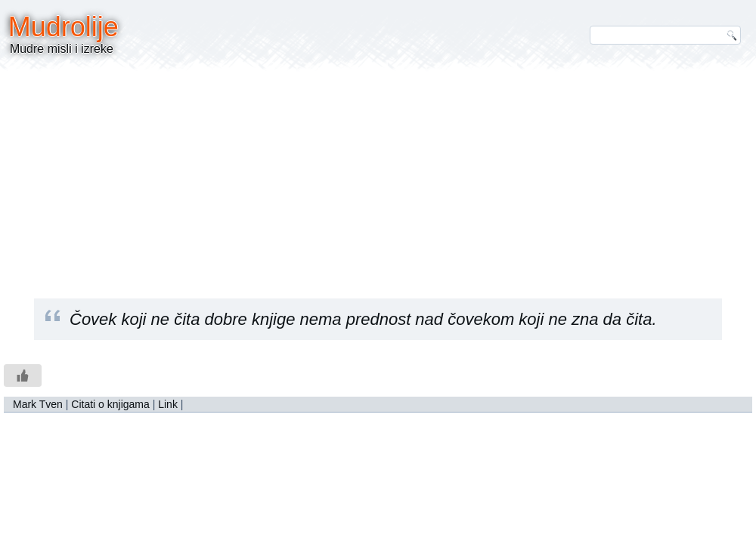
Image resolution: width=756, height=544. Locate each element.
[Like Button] (23, 376)
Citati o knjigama (110, 404)
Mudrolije (64, 27)
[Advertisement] (378, 174)
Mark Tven (38, 404)
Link (168, 404)
